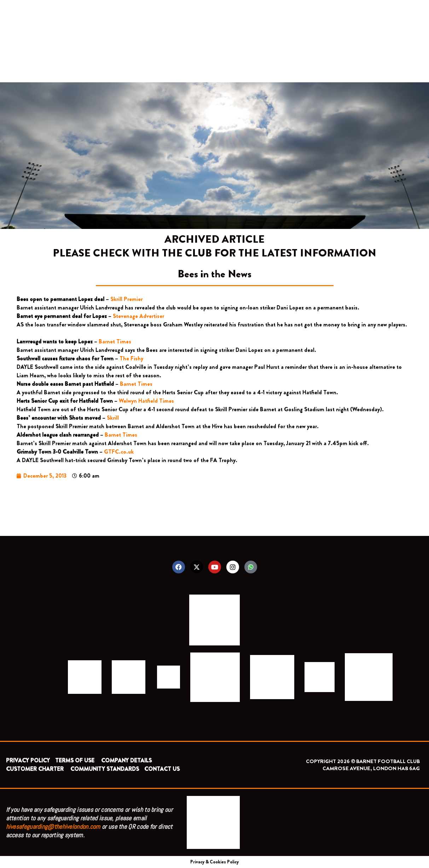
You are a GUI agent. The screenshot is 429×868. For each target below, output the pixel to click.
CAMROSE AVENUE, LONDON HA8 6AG (371, 768)
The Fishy (131, 358)
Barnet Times (115, 341)
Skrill (113, 418)
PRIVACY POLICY (28, 760)
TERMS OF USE (76, 760)
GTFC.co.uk (120, 452)
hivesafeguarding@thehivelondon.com (53, 826)
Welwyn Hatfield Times (146, 401)
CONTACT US (162, 769)
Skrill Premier (127, 299)
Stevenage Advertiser (138, 316)
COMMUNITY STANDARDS (105, 769)
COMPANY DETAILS (126, 760)
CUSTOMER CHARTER (35, 769)
